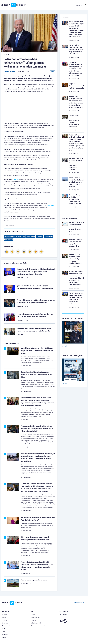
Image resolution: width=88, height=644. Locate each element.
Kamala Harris (49, 237)
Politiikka (7, 72)
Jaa (53, 72)
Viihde (4, 637)
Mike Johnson (31, 237)
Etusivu (33, 614)
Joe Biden (40, 237)
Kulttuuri (5, 629)
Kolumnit (5, 635)
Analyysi (5, 620)
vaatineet (51, 206)
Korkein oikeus (9, 240)
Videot (4, 632)
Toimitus (34, 620)
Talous (4, 617)
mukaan (16, 179)
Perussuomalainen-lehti (38, 626)
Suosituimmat (35, 617)
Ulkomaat (13, 72)
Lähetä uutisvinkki (36, 623)
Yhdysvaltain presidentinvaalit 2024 (15, 237)
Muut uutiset (6, 626)
